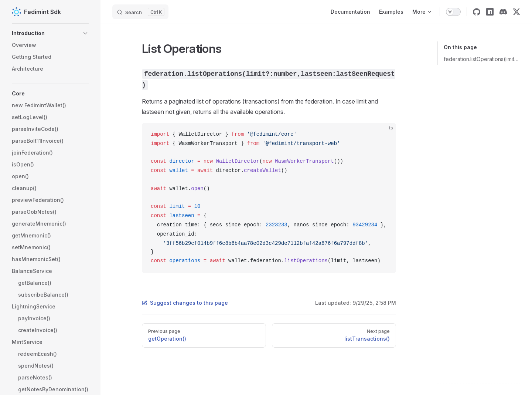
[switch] (453, 12)
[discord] (503, 12)
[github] (477, 12)
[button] (50, 33)
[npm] (490, 12)
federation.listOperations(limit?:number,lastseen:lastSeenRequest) (482, 59)
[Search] (140, 12)
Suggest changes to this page (185, 303)
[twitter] (516, 12)
